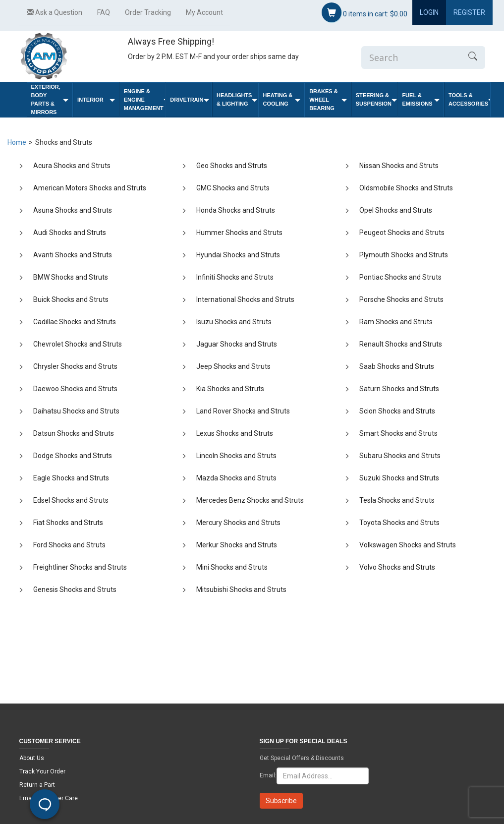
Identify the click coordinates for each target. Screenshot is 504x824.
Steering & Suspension (376, 99)
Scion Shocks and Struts (397, 411)
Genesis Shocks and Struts (75, 589)
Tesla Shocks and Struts (397, 500)
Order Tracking (148, 12)
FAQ (104, 12)
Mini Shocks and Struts (232, 567)
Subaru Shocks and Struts (400, 456)
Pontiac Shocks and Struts (400, 277)
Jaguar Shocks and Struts (237, 344)
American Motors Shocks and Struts (90, 188)
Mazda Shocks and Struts (236, 478)
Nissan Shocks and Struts (399, 166)
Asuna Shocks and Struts (73, 210)
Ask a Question (55, 12)
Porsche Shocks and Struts (401, 299)
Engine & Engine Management (145, 100)
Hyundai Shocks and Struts (238, 255)
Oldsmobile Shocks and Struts (406, 188)
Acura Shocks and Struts (72, 166)
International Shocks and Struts (245, 299)
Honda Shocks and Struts (236, 210)
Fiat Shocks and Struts (68, 523)
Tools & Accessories (469, 99)
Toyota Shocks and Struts (399, 523)
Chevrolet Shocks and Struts (78, 344)
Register (469, 12)
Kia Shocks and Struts (230, 389)
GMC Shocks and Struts (233, 188)
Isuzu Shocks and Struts (234, 322)
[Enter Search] (411, 58)
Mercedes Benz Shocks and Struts (250, 500)
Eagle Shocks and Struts (71, 478)
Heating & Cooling (282, 99)
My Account (204, 12)
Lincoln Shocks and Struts (236, 456)
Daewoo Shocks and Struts (75, 389)
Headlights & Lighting (237, 99)
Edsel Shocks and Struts (71, 500)
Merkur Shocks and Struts (237, 545)
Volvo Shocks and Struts (397, 567)
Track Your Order (42, 771)
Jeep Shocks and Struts (233, 366)
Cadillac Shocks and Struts (75, 322)
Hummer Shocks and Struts (239, 233)
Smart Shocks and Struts (398, 433)
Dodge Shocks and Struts (73, 456)
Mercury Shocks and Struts (238, 523)
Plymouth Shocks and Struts (404, 255)
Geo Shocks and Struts (232, 166)
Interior (96, 100)
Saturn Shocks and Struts (399, 389)
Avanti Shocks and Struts (73, 255)
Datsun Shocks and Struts (74, 433)
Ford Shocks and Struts (69, 545)
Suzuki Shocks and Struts (399, 478)
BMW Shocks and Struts (71, 277)
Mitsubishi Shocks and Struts (241, 589)
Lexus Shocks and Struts (235, 433)
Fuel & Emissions (421, 99)
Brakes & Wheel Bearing (328, 100)
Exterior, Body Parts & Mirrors (50, 99)
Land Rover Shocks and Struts (243, 411)
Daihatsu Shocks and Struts (76, 411)
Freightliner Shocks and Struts (80, 567)
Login (429, 12)
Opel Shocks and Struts (396, 210)
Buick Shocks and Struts (71, 299)
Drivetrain (189, 100)
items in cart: (364, 12)
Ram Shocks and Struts (396, 322)
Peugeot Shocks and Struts (402, 233)
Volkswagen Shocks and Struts (408, 545)
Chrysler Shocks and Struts (75, 366)
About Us (32, 758)
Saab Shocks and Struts (397, 366)
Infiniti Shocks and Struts (235, 277)
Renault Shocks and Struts (401, 344)
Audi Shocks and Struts (70, 233)
